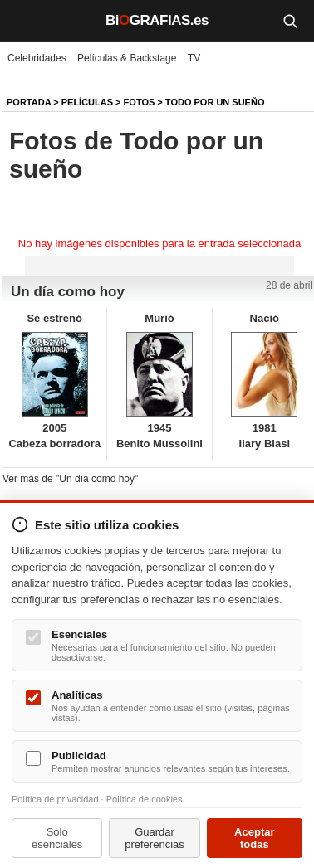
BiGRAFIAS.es (157, 20)
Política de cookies (145, 799)
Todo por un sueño (215, 102)
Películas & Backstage (127, 58)
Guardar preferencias (155, 838)
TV (194, 58)
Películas (87, 102)
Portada (29, 102)
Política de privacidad (55, 799)
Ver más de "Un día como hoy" (70, 479)
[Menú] (25, 21)
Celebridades (37, 58)
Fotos (140, 102)
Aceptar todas (254, 838)
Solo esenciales (57, 838)
